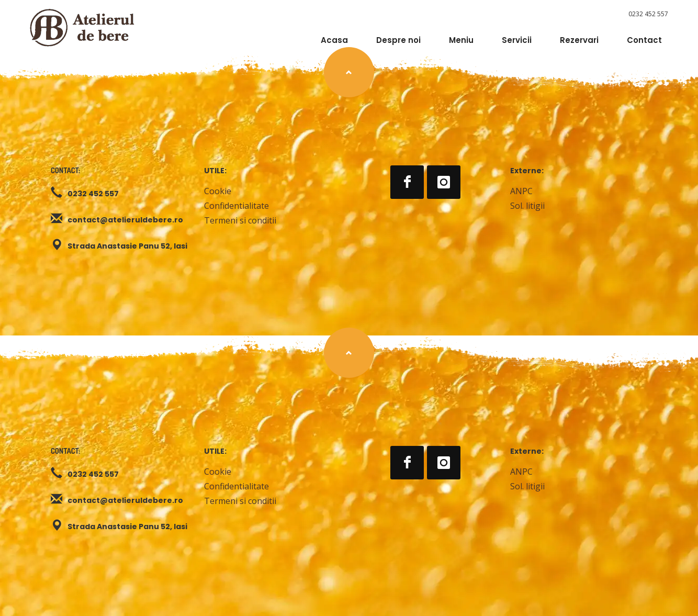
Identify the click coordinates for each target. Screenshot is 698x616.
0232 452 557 (648, 14)
